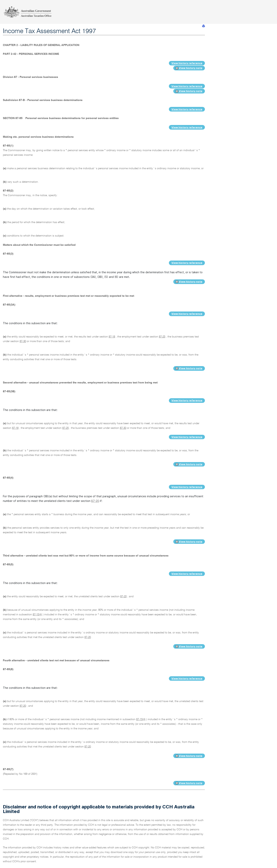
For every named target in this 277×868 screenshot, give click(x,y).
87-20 (95, 501)
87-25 (162, 337)
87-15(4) (37, 615)
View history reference (187, 63)
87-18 (112, 337)
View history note (189, 68)
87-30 (23, 341)
